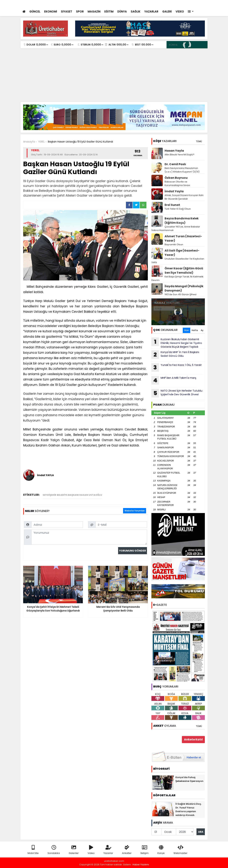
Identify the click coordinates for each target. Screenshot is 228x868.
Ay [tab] (202, 330)
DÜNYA (122, 12)
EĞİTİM (109, 12)
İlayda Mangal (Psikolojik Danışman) (184, 288)
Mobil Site (33, 850)
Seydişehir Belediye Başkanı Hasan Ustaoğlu (72, 495)
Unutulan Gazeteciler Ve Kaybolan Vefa (178, 261)
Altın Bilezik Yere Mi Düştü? (179, 155)
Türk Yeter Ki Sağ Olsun (178, 209)
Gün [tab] (186, 330)
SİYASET (67, 12)
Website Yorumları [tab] (135, 511)
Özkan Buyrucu (176, 178)
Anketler (127, 850)
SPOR (80, 12)
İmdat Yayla (174, 191)
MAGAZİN (94, 12)
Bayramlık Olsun (174, 244)
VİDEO (180, 12)
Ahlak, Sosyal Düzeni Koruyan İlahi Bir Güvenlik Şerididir (184, 197)
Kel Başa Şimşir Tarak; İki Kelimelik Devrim (177, 278)
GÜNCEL (35, 12)
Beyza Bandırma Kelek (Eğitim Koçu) (182, 221)
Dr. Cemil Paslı (175, 164)
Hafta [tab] (195, 330)
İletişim (145, 850)
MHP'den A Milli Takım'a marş (174, 380)
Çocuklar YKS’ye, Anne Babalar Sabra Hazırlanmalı (176, 228)
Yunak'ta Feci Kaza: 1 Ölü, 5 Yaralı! (177, 367)
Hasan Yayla (174, 151)
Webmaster (180, 850)
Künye (161, 850)
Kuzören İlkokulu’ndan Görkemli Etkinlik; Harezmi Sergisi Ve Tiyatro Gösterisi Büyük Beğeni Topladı (177, 343)
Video (91, 850)
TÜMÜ (199, 141)
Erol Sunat (172, 205)
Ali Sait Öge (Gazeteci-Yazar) (182, 253)
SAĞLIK (136, 12)
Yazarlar (108, 850)
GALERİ (167, 12)
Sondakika (54, 850)
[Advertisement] (114, 75)
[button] (191, 12)
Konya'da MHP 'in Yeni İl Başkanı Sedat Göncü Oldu (175, 355)
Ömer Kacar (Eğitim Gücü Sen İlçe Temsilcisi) (184, 271)
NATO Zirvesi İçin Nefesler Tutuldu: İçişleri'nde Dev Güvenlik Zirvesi (177, 393)
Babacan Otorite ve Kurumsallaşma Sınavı (177, 183)
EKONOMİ (51, 12)
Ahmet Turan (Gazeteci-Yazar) (183, 238)
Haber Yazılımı (141, 865)
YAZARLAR (151, 12)
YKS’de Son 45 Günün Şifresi (181, 294)
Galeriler (74, 850)
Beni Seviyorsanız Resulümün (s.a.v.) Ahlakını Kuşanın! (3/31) (182, 170)
